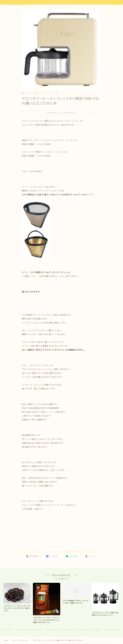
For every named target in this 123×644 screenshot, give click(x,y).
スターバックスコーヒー (44, 93)
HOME (6, 640)
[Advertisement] (43, 532)
